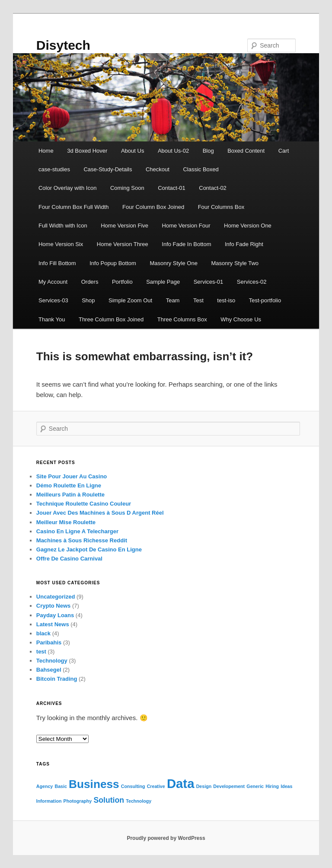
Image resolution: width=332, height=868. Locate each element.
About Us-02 (173, 151)
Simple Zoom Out (130, 300)
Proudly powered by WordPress (166, 838)
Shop (88, 300)
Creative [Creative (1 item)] (156, 786)
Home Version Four (186, 226)
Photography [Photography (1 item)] (78, 801)
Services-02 (252, 282)
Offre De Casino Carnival (69, 559)
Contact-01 (172, 188)
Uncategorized (56, 597)
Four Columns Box (221, 207)
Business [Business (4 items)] (94, 784)
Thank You (52, 319)
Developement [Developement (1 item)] (229, 786)
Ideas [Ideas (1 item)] (286, 786)
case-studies (54, 169)
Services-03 (53, 300)
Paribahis (49, 642)
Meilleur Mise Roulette (66, 522)
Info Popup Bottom (113, 263)
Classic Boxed (201, 169)
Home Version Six (61, 244)
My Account (53, 282)
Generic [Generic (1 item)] (255, 786)
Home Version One (248, 226)
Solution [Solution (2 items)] (109, 800)
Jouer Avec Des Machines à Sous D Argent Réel (100, 513)
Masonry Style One (174, 263)
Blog (208, 151)
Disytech (63, 45)
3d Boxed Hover (87, 151)
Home (46, 151)
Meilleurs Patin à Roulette (70, 495)
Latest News (53, 624)
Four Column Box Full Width (74, 207)
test (41, 652)
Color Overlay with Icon (67, 188)
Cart (284, 151)
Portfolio (122, 282)
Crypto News (53, 606)
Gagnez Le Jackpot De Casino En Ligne (89, 549)
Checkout (158, 169)
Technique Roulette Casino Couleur (84, 504)
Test (198, 300)
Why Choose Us (241, 319)
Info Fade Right (244, 244)
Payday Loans (55, 615)
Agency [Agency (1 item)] (45, 786)
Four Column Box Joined (153, 207)
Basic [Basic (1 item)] (61, 786)
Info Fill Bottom (57, 263)
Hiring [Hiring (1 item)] (272, 786)
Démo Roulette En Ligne (69, 485)
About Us (132, 151)
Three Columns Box (182, 319)
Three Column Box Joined (111, 319)
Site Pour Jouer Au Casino (72, 476)
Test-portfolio (265, 300)
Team (173, 300)
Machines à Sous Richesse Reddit (82, 540)
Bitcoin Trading (57, 679)
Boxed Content (246, 151)
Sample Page (163, 282)
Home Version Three (123, 244)
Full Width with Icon (63, 226)
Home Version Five (124, 226)
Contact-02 (213, 188)
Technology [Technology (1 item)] (139, 801)
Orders (90, 282)
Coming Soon (127, 188)
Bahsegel (49, 670)
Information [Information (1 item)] (49, 801)
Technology (52, 661)
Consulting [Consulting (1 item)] (133, 786)
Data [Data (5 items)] (181, 783)
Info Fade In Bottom (186, 244)
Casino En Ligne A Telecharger (77, 531)
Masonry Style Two (235, 263)
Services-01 (209, 282)
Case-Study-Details (108, 169)
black (43, 633)
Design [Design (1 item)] (204, 786)
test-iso (226, 300)
